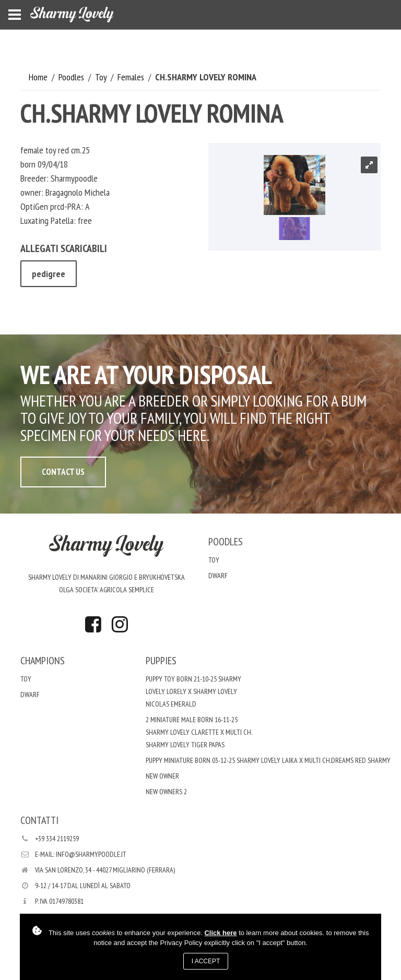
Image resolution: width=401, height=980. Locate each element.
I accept (206, 961)
